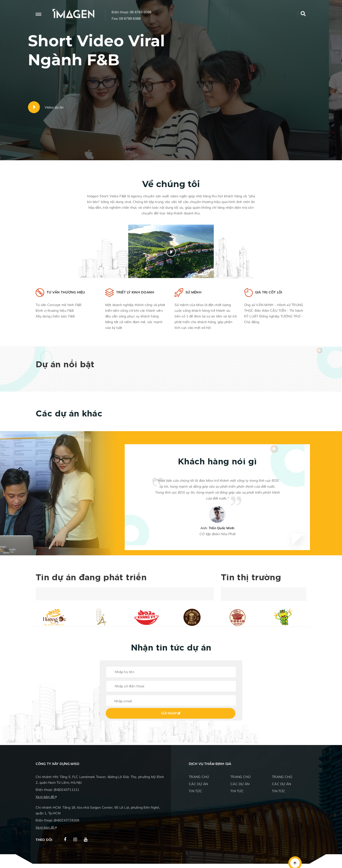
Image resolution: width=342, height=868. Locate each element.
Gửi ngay (171, 713)
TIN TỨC (195, 791)
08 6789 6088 (140, 12)
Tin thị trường (251, 578)
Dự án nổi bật (65, 365)
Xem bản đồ (45, 797)
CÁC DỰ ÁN (198, 784)
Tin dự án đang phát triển (91, 578)
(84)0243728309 (66, 820)
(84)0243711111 (66, 790)
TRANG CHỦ (199, 777)
